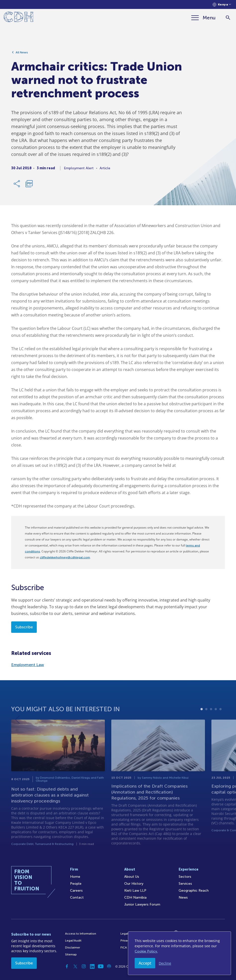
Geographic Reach (194, 891)
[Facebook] (67, 966)
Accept (145, 963)
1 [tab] (202, 721)
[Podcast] (109, 966)
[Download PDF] (29, 185)
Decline (165, 963)
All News (22, 54)
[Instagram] (84, 966)
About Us (132, 877)
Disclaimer (73, 947)
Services (185, 884)
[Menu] (203, 18)
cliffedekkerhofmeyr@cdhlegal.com (65, 557)
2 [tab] (206, 721)
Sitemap (71, 954)
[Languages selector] (222, 5)
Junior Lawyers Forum (142, 904)
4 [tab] (216, 721)
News (183, 897)
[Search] (228, 18)
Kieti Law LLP (135, 891)
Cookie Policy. (146, 951)
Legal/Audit (73, 941)
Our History (134, 884)
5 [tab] (220, 721)
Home (75, 877)
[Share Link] (17, 185)
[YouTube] (101, 966)
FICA (124, 947)
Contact (77, 897)
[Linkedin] (92, 966)
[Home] (19, 18)
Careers (76, 891)
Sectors (185, 877)
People (76, 884)
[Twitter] (75, 966)
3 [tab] (211, 721)
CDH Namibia (135, 897)
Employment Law (28, 665)
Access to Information (81, 934)
